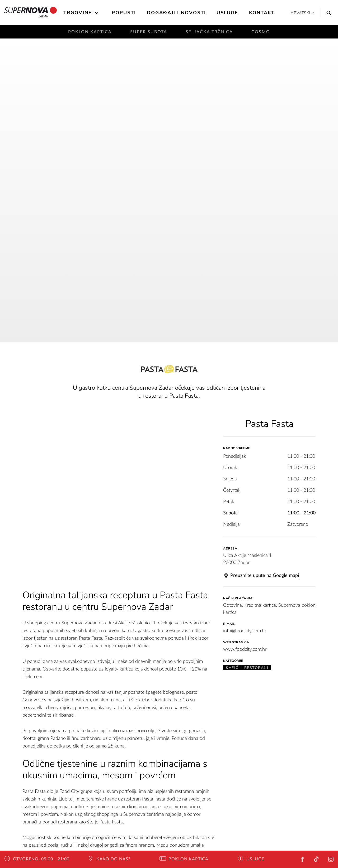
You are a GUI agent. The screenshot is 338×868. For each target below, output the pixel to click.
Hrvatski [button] (302, 13)
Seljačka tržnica (209, 32)
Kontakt (262, 13)
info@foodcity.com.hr (245, 631)
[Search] (327, 13)
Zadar (30, 13)
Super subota (149, 32)
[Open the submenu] (97, 13)
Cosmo (261, 32)
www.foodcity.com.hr (245, 649)
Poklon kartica (90, 32)
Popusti (124, 13)
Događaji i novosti (176, 13)
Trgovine (78, 13)
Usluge (227, 13)
